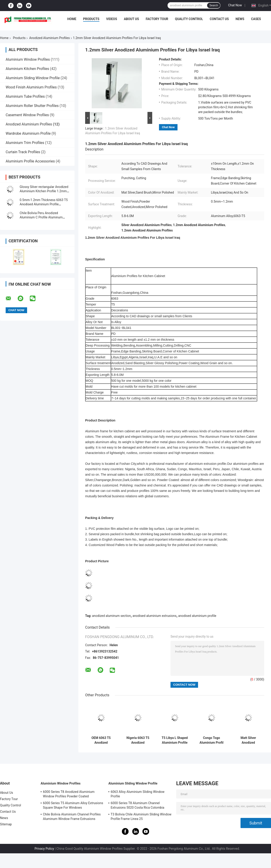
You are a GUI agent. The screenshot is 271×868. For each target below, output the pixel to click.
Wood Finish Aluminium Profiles (31, 87)
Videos (112, 19)
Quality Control (189, 19)
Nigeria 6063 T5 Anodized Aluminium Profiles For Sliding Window (138, 740)
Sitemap (6, 824)
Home (72, 19)
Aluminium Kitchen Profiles (27, 69)
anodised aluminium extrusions (155, 616)
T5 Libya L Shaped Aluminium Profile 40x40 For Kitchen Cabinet (175, 740)
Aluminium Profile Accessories (30, 161)
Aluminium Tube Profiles (25, 96)
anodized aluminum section (112, 616)
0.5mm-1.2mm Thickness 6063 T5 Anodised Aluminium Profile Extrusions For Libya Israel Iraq (44, 204)
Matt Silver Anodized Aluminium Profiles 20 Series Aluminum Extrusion (248, 740)
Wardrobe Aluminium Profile (28, 133)
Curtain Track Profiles (23, 152)
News (240, 19)
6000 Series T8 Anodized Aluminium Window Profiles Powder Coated (69, 794)
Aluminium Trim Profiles (25, 143)
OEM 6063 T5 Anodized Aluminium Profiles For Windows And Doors (101, 740)
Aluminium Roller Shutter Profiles (32, 106)
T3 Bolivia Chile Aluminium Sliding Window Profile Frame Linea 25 (141, 817)
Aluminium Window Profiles (28, 59)
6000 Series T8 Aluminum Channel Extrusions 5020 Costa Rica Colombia (138, 805)
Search (214, 5)
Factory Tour (157, 19)
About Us (131, 19)
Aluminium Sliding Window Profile (33, 78)
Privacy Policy (44, 849)
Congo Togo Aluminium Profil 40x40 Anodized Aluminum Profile (212, 740)
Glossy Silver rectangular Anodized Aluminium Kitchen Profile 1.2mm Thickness (44, 191)
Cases (256, 19)
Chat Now (235, 5)
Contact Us (219, 19)
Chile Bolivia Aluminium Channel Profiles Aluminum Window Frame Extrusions (72, 817)
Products (91, 19)
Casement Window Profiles (27, 115)
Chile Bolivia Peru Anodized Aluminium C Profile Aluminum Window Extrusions (41, 217)
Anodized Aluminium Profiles (49, 38)
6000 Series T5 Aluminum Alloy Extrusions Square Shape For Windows (73, 805)
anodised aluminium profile (197, 616)
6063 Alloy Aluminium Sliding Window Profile (138, 794)
